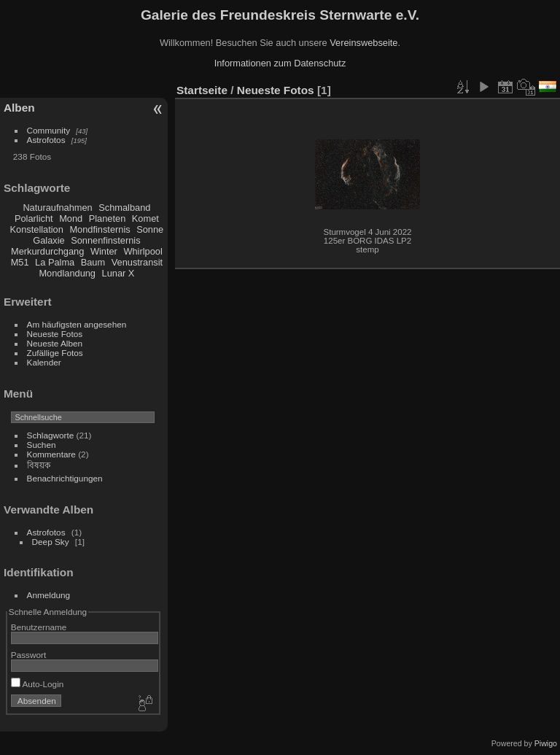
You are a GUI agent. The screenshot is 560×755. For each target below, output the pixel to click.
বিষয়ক (39, 465)
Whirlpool (143, 251)
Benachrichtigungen (65, 478)
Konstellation (37, 229)
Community (49, 130)
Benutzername (39, 627)
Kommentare (51, 454)
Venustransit (137, 262)
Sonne (150, 229)
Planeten (108, 218)
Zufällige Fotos (55, 353)
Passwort (28, 655)
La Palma (55, 262)
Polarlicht (34, 218)
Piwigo (546, 743)
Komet (145, 218)
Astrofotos (46, 140)
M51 (20, 262)
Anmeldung (49, 595)
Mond (71, 218)
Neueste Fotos (55, 334)
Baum (93, 262)
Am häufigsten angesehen (77, 324)
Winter (104, 251)
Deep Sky (51, 542)
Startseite (202, 90)
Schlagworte (51, 435)
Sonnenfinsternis (105, 240)
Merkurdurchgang (47, 251)
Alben (19, 108)
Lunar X (118, 273)
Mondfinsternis (100, 229)
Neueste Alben (55, 343)
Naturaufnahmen (57, 208)
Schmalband (124, 208)
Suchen (42, 445)
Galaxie (48, 240)
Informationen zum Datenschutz (280, 63)
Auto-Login (38, 684)
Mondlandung (67, 273)
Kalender (44, 362)
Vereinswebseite (363, 43)
